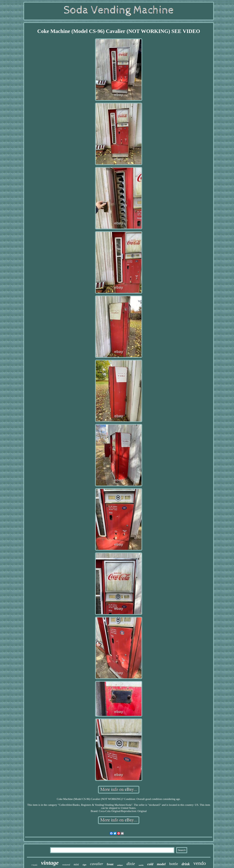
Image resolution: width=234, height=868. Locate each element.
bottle (174, 864)
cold (150, 864)
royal (34, 865)
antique (120, 865)
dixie (131, 864)
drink (186, 864)
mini (76, 864)
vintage (50, 863)
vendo (200, 863)
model (161, 864)
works (141, 865)
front (110, 864)
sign (84, 865)
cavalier (97, 864)
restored (66, 865)
